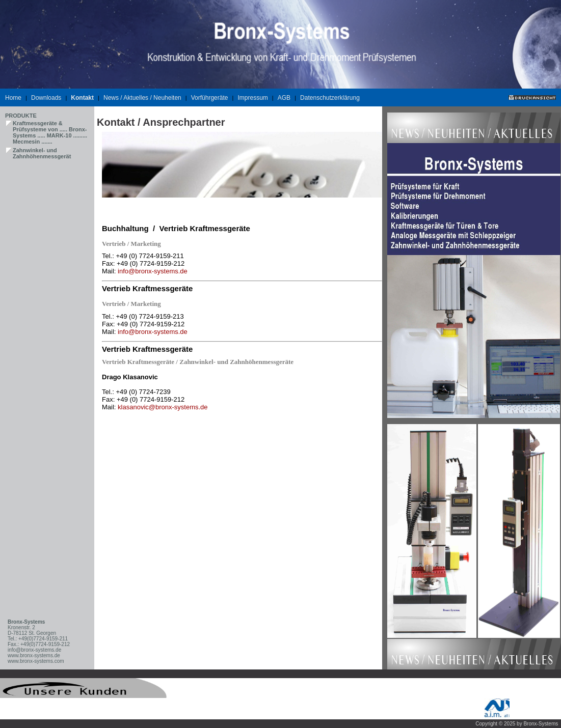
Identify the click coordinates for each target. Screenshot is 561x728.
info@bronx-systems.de (153, 271)
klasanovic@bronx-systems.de (163, 407)
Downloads (46, 98)
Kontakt (82, 98)
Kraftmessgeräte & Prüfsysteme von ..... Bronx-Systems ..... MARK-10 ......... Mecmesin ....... (50, 132)
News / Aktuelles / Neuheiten (142, 98)
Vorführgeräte (210, 98)
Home (13, 98)
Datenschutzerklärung (330, 98)
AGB (284, 98)
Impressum (252, 98)
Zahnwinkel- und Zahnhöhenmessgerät (42, 153)
